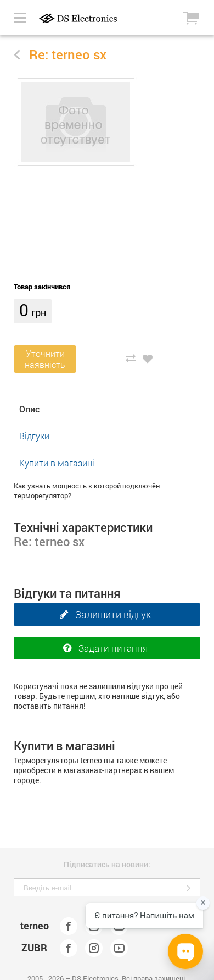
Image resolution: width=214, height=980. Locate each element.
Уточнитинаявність (45, 359)
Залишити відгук (103, 615)
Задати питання (103, 649)
